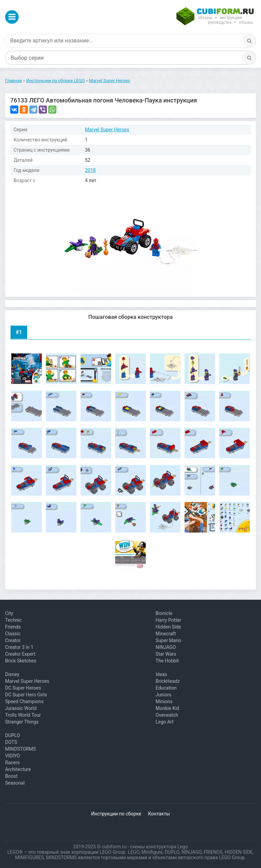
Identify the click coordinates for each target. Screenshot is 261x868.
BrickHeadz (168, 681)
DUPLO (13, 735)
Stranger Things (22, 722)
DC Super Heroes (23, 688)
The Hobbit (167, 661)
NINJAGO (166, 647)
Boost (11, 776)
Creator (13, 640)
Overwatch (167, 715)
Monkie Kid (167, 708)
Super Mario (169, 640)
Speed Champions (24, 701)
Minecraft (166, 634)
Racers (12, 763)
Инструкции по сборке (116, 814)
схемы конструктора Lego (159, 847)
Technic (13, 620)
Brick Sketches (21, 661)
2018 (90, 170)
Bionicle (164, 613)
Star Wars (166, 654)
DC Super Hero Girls (26, 695)
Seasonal (15, 783)
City (9, 613)
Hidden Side (168, 627)
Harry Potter (168, 620)
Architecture (18, 769)
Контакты (159, 814)
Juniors (164, 695)
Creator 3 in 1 (19, 647)
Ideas (161, 674)
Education (166, 688)
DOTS (11, 742)
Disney (12, 674)
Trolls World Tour (23, 715)
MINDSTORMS (20, 749)
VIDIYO (12, 756)
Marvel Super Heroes (107, 130)
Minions (164, 701)
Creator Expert (20, 654)
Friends (13, 627)
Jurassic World (21, 708)
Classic (13, 634)
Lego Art (165, 722)
